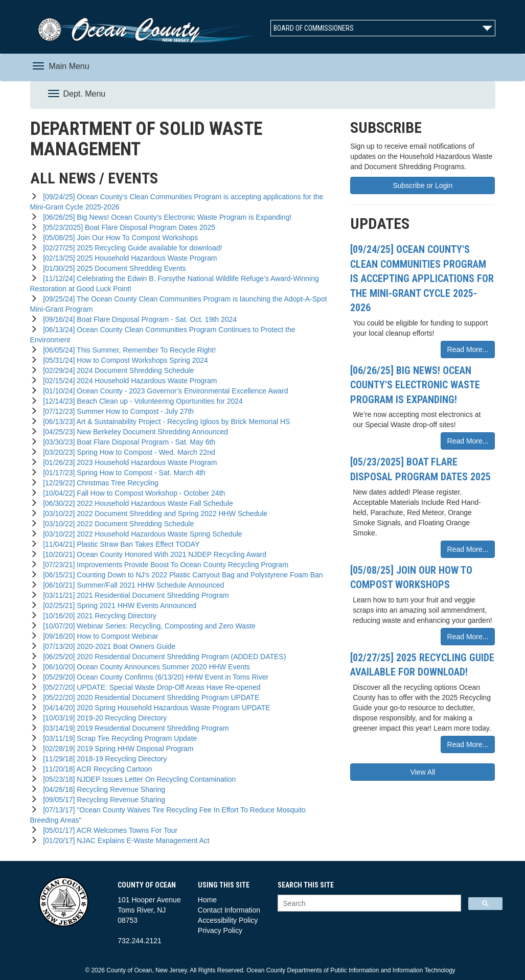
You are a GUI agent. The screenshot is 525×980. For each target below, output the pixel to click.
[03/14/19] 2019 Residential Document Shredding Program (134, 728)
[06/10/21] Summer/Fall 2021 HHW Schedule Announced (131, 585)
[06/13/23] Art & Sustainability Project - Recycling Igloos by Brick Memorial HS (164, 422)
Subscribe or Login (423, 185)
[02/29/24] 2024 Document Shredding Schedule (116, 370)
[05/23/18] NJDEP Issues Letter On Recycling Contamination (137, 779)
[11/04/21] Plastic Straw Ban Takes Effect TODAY (119, 544)
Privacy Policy (220, 930)
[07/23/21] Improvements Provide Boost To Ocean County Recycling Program (164, 565)
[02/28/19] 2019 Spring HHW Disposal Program (116, 749)
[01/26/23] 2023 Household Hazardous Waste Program (128, 462)
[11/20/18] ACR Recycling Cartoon (95, 769)
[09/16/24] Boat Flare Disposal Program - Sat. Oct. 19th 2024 (138, 319)
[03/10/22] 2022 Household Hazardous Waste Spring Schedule (140, 534)
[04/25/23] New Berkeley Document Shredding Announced (133, 432)
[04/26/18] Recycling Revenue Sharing (102, 789)
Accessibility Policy (228, 920)
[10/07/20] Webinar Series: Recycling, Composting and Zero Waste (147, 626)
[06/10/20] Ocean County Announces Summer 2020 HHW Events (144, 667)
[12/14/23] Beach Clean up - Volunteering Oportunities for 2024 (141, 401)
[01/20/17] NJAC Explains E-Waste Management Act (124, 841)
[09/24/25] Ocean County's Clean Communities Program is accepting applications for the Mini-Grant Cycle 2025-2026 (422, 278)
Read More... (468, 349)
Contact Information (229, 910)
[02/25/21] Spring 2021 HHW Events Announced (117, 605)
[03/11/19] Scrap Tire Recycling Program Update (118, 738)
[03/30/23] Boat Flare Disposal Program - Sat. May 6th (127, 442)
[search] (368, 904)
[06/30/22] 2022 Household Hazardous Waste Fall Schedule (136, 503)
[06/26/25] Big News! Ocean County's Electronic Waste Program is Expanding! (165, 217)
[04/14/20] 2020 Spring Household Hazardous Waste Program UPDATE (154, 708)
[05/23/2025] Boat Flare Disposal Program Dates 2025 (127, 227)
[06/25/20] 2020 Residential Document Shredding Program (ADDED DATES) (162, 657)
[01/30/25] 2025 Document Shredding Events (112, 268)
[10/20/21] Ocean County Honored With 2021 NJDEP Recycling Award (153, 554)
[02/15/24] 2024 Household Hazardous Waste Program (128, 381)
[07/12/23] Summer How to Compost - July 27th (116, 411)
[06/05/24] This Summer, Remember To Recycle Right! (127, 350)
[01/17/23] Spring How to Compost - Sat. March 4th (122, 473)
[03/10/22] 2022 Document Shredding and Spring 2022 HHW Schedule (153, 514)
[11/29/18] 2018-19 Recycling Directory (103, 759)
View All (423, 772)
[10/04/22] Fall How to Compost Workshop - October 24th (132, 493)
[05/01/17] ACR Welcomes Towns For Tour (108, 830)
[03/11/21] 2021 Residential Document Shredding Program (134, 595)
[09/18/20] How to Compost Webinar (98, 636)
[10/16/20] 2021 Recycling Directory (98, 616)
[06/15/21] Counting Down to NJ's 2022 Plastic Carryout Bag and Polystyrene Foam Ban (181, 575)
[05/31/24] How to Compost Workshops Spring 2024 (123, 360)
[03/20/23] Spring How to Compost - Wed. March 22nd (127, 452)
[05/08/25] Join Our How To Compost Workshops (118, 238)
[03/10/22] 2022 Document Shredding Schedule (116, 524)
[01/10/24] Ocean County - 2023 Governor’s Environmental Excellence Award (163, 391)
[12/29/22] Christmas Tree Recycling (98, 483)
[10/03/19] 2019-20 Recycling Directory (103, 718)
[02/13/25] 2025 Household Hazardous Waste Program (128, 258)
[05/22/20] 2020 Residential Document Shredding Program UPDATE (149, 697)
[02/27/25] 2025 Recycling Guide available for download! (130, 248)
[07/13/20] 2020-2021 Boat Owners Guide (107, 646)
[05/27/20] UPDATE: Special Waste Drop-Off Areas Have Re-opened (150, 687)
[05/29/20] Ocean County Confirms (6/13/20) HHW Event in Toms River (154, 677)
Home (207, 900)
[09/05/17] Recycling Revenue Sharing (102, 800)
